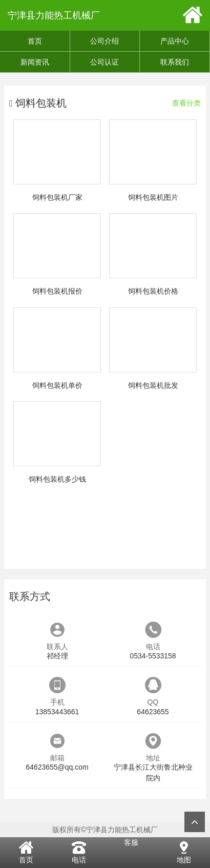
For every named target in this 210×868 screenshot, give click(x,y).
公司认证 (104, 62)
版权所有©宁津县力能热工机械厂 (105, 830)
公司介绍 (104, 41)
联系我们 (175, 62)
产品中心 (175, 41)
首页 (35, 41)
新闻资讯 (35, 62)
